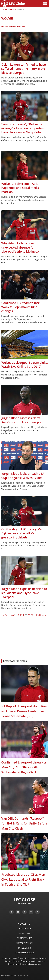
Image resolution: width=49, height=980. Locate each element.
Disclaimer (25, 948)
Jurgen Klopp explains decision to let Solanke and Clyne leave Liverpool (24, 593)
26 (29, 615)
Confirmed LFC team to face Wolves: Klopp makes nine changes (21, 307)
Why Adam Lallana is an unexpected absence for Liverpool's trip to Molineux (20, 247)
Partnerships (24, 938)
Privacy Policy (24, 943)
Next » (42, 615)
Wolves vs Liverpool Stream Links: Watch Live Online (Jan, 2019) (24, 365)
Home (5, 10)
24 (23, 615)
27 (32, 615)
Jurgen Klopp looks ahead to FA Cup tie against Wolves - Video (23, 476)
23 (20, 615)
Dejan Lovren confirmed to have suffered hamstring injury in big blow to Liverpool (24, 69)
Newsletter (25, 924)
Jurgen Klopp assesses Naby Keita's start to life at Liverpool (22, 420)
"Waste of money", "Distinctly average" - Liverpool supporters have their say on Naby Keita (23, 128)
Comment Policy (25, 953)
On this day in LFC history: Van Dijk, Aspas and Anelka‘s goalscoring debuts (22, 533)
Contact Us (24, 928)
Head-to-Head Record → (14, 26)
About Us (25, 933)
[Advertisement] (24, 638)
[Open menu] (45, 4)
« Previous (8, 615)
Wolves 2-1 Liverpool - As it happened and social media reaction (20, 188)
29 (37, 615)
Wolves (13, 10)
